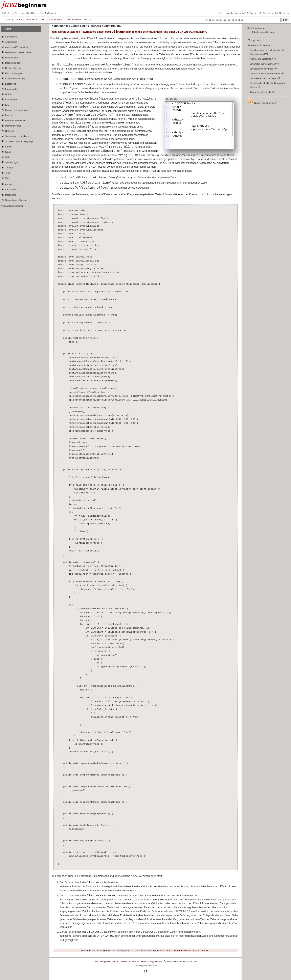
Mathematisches (11, 125)
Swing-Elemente (27, 20)
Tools (6, 172)
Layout (6, 115)
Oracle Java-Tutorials (263, 92)
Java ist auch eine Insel (263, 69)
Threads (7, 167)
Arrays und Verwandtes (14, 47)
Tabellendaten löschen (263, 32)
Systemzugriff (10, 162)
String (6, 151)
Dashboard (8, 194)
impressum (134, 962)
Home (8, 29)
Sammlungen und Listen (15, 136)
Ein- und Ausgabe (12, 73)
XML (5, 178)
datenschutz (146, 962)
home (108, 962)
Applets (7, 184)
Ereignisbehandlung (13, 78)
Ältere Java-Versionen (263, 59)
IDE (5, 104)
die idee (124, 962)
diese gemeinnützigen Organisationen (188, 950)
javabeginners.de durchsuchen (224, 20)
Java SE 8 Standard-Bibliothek (267, 74)
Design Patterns (11, 67)
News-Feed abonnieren (262, 101)
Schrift (6, 146)
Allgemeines (9, 41)
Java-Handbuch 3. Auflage (265, 78)
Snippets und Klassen (14, 199)
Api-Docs (254, 40)
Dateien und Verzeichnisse (16, 52)
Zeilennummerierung (78, 20)
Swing (10, 20)
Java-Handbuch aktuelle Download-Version (267, 85)
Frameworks (9, 88)
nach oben (99, 962)
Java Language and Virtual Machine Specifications (267, 52)
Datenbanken (10, 57)
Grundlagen (9, 99)
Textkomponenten (51, 20)
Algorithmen (9, 36)
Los (285, 20)
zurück (115, 962)
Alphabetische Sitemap (12, 206)
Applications (9, 189)
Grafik (6, 94)
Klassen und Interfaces (14, 109)
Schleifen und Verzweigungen (18, 141)
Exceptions (8, 83)
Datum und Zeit (11, 62)
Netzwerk (8, 130)
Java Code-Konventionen (264, 64)
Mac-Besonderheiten (13, 120)
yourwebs (158, 962)
